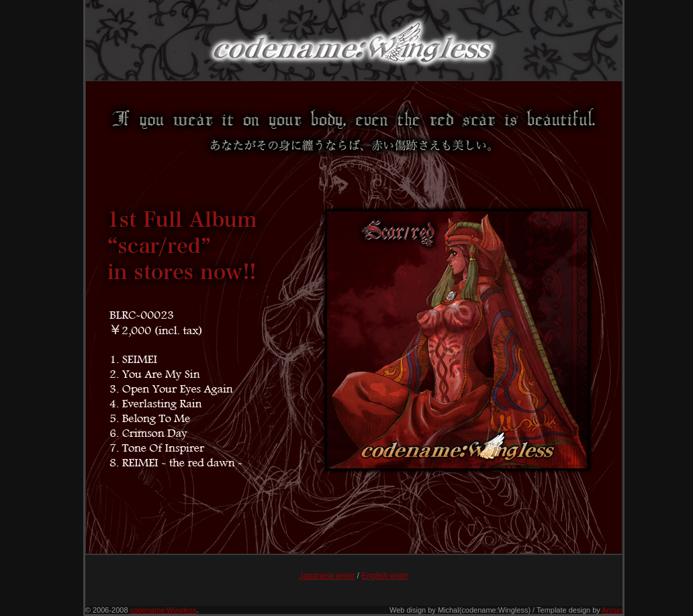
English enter (385, 576)
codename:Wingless (164, 610)
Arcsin (612, 610)
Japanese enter (327, 576)
